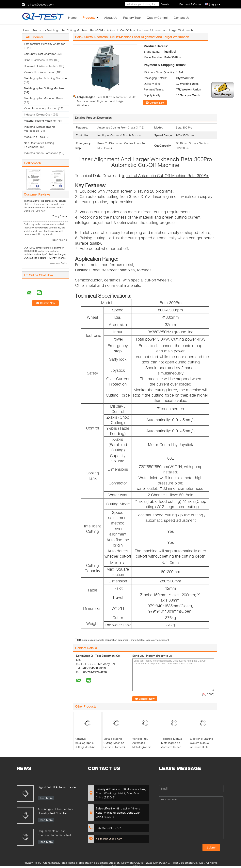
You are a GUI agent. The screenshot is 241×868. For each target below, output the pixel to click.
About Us (111, 17)
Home (72, 17)
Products (89, 17)
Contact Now (157, 103)
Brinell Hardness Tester (39, 60)
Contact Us (182, 17)
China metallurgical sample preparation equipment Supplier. (82, 863)
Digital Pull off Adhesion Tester (57, 787)
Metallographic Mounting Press (44, 98)
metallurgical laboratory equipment (150, 640)
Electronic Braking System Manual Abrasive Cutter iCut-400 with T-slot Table (202, 747)
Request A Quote (190, 4)
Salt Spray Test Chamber (40, 54)
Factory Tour (132, 17)
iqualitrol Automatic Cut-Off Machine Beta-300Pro (166, 175)
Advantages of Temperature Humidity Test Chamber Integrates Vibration (56, 812)
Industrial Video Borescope (41, 153)
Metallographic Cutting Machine (67, 30)
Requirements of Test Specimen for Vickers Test (54, 833)
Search (165, 4)
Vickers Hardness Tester (39, 72)
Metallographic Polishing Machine (45, 78)
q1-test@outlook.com (41, 4)
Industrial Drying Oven (38, 114)
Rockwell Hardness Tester (40, 66)
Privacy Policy (32, 863)
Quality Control (157, 17)
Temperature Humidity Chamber (44, 44)
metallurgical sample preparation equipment (105, 640)
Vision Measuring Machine (41, 108)
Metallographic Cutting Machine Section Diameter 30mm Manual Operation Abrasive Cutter (116, 749)
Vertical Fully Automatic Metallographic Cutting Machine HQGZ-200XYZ (143, 747)
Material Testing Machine (40, 121)
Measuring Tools (34, 137)
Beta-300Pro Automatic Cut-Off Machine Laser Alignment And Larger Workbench (106, 101)
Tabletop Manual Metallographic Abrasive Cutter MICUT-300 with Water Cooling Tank (174, 747)
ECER (137, 866)
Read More (46, 798)
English (215, 4)
